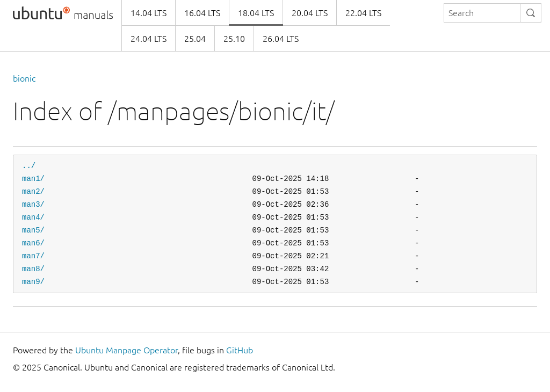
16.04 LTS (202, 13)
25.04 (195, 39)
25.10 (234, 39)
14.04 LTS (149, 13)
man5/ (33, 230)
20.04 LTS (310, 13)
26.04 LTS (281, 39)
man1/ (33, 179)
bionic (24, 78)
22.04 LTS (363, 13)
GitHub (240, 350)
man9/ (33, 282)
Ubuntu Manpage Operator (126, 350)
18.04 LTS (256, 13)
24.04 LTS (149, 39)
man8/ (33, 269)
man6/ (33, 243)
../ (29, 166)
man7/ (33, 256)
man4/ (33, 217)
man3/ (33, 204)
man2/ (33, 191)
